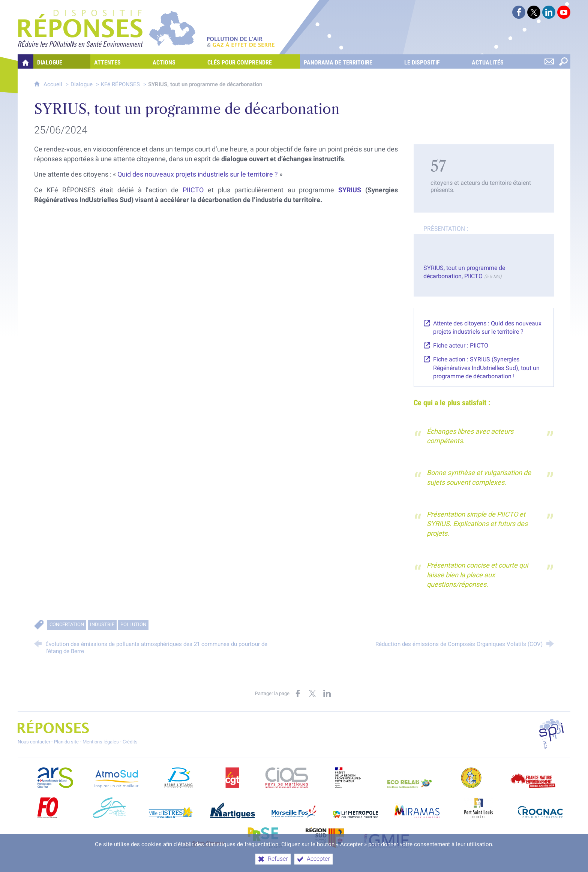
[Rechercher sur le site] (563, 61)
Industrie (102, 624)
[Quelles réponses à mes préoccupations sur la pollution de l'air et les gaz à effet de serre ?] (25, 61)
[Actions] (176, 61)
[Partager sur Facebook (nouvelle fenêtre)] (298, 694)
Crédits (130, 742)
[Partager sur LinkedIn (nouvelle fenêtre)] (327, 694)
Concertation (67, 624)
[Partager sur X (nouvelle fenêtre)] (312, 694)
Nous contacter (34, 742)
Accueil (54, 84)
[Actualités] (500, 61)
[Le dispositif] (434, 61)
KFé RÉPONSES (120, 84)
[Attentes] (120, 61)
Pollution (133, 624)
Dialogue (82, 84)
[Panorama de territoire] (350, 61)
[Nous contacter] (549, 61)
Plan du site (66, 742)
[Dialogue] (62, 61)
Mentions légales (101, 742)
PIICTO (193, 190)
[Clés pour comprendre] (252, 61)
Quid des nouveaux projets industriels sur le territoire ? (198, 174)
